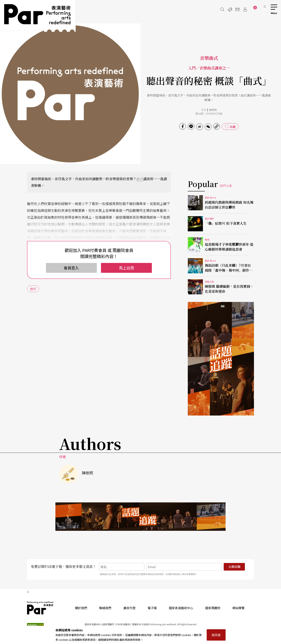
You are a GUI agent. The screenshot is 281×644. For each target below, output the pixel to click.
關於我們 (81, 608)
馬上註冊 (127, 268)
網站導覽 (238, 608)
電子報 (152, 608)
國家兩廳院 (213, 608)
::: (265, 6)
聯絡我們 (105, 608)
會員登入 (71, 268)
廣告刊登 (130, 608)
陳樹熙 (213, 110)
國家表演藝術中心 (181, 608)
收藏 (233, 127)
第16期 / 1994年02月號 (209, 114)
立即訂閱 (234, 567)
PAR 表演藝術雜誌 (40, 608)
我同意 (216, 635)
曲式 (140, 179)
